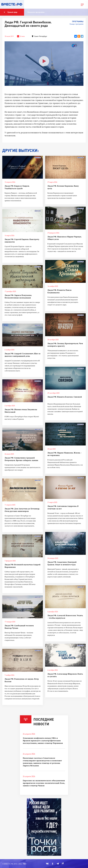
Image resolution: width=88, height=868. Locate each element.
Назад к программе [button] (76, 24)
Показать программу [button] (36, 12)
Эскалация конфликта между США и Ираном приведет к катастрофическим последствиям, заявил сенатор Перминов (43, 741)
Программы (78, 21)
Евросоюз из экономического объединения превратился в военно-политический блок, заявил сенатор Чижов (44, 783)
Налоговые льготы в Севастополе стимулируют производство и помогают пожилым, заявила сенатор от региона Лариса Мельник (42, 762)
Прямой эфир (11, 12)
